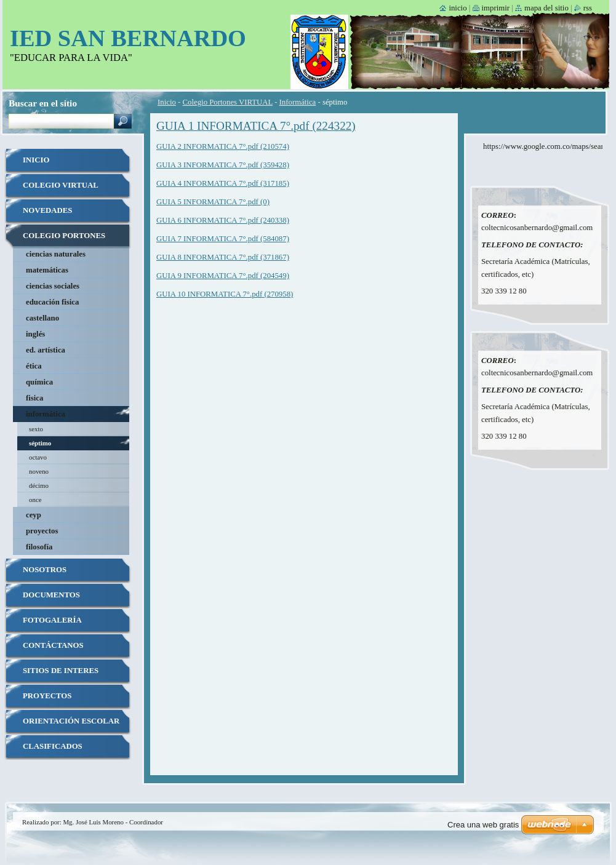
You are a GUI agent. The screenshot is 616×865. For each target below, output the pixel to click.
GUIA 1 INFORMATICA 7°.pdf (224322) (256, 126)
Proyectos (42, 531)
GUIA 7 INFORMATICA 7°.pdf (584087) (223, 239)
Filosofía (39, 547)
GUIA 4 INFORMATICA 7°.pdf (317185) (223, 183)
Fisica (34, 398)
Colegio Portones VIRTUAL (228, 102)
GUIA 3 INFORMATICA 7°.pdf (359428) (223, 165)
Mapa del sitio (546, 8)
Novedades (47, 210)
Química (39, 382)
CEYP (34, 515)
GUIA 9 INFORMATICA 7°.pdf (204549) (223, 276)
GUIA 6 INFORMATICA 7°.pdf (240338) (223, 220)
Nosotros (45, 570)
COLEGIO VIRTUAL (61, 185)
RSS (588, 8)
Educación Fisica (52, 302)
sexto (36, 429)
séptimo (40, 443)
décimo (39, 485)
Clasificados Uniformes (53, 751)
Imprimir (496, 8)
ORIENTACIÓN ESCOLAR (71, 721)
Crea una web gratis (483, 825)
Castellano (42, 318)
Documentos (51, 595)
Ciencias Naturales (56, 254)
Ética (34, 366)
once (35, 500)
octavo (38, 457)
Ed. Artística (46, 350)
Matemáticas (47, 270)
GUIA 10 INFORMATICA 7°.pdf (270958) (225, 294)
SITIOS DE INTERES (61, 671)
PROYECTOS (47, 696)
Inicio (167, 102)
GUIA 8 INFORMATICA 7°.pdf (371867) (223, 257)
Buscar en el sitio (43, 103)
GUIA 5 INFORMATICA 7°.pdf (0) (213, 202)
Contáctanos (53, 645)
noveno (39, 471)
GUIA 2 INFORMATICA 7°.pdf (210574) (223, 146)
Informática (298, 102)
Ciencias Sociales (53, 286)
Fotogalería (52, 620)
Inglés (35, 334)
